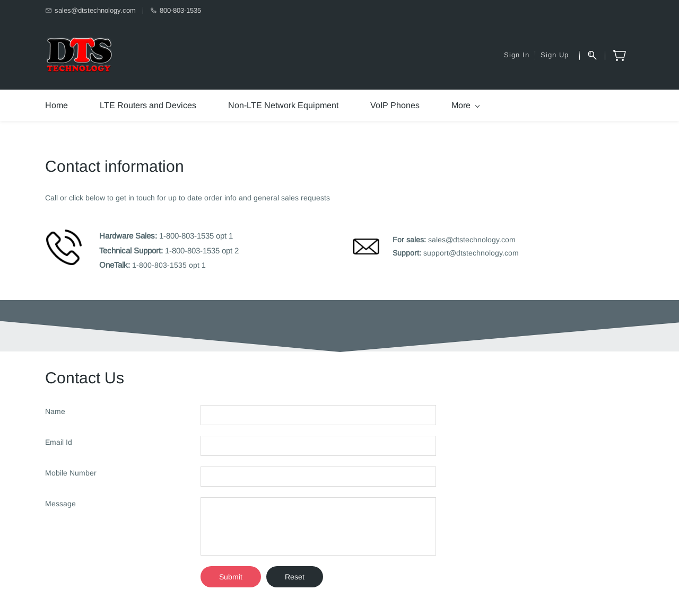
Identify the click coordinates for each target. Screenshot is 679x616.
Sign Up (555, 55)
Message (60, 504)
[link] (64, 235)
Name (55, 411)
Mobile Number (71, 473)
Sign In (517, 55)
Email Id (59, 442)
